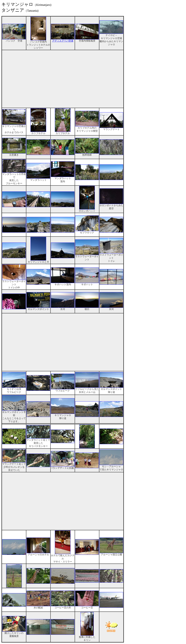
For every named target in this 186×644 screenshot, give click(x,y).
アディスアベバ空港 (63, 40)
